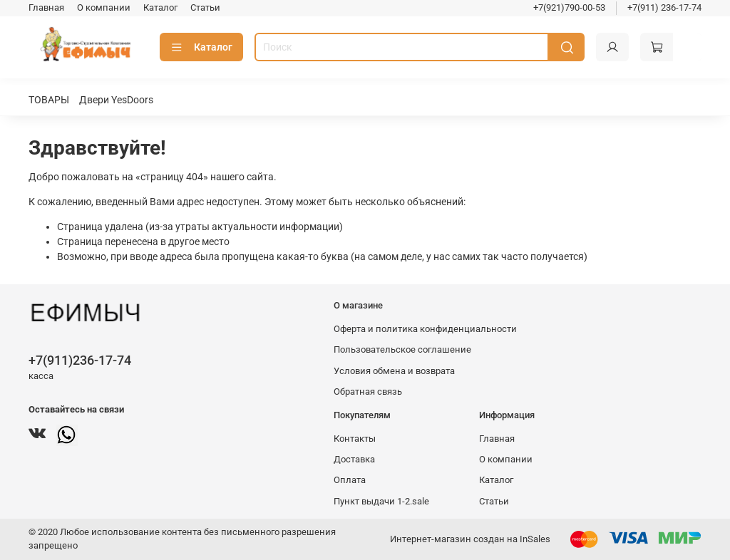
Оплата (350, 480)
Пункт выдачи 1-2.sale (381, 501)
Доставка (354, 459)
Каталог (160, 7)
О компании (104, 7)
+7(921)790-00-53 (569, 7)
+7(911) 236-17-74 (664, 7)
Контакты (355, 439)
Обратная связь (368, 392)
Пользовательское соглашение (402, 349)
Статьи (205, 7)
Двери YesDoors (116, 100)
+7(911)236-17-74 (80, 360)
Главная (46, 7)
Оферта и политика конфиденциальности (425, 329)
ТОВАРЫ (49, 100)
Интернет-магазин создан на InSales (470, 539)
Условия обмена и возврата (394, 371)
